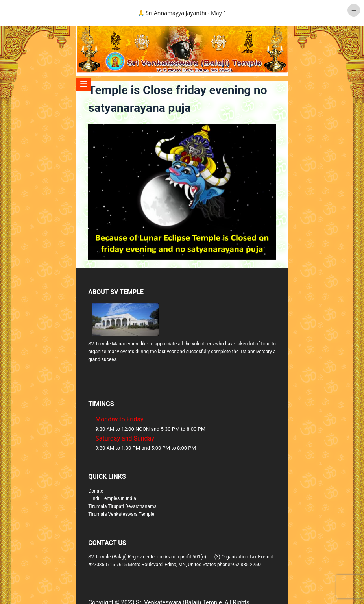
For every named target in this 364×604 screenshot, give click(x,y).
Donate (96, 491)
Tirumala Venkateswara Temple (121, 514)
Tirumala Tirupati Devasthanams (122, 506)
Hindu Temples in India (112, 498)
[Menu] (84, 84)
